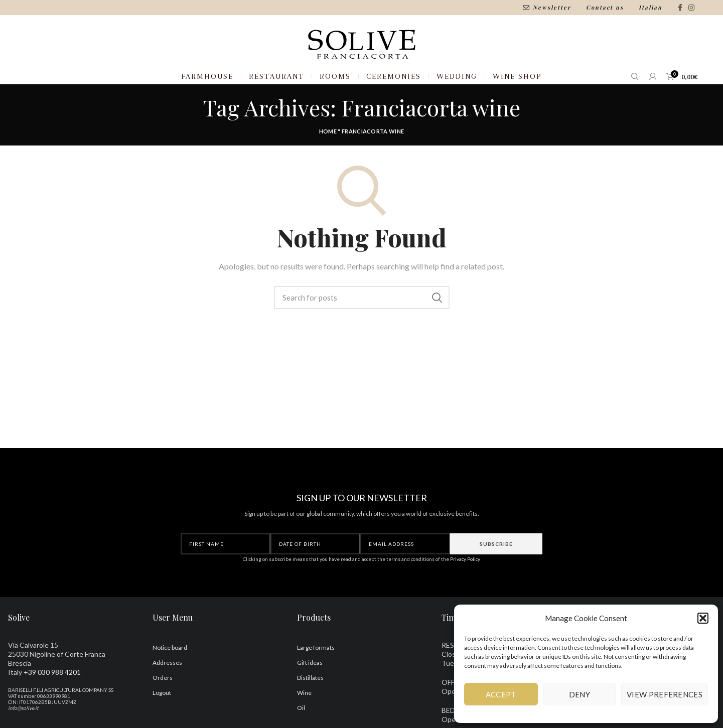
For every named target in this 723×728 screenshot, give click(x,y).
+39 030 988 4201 (52, 698)
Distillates (310, 703)
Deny (580, 694)
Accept (501, 694)
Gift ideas (310, 688)
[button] (703, 618)
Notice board (170, 673)
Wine (304, 718)
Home (328, 157)
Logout (162, 718)
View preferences (665, 694)
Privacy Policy (465, 585)
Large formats (316, 673)
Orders (163, 703)
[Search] (362, 324)
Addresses (167, 688)
